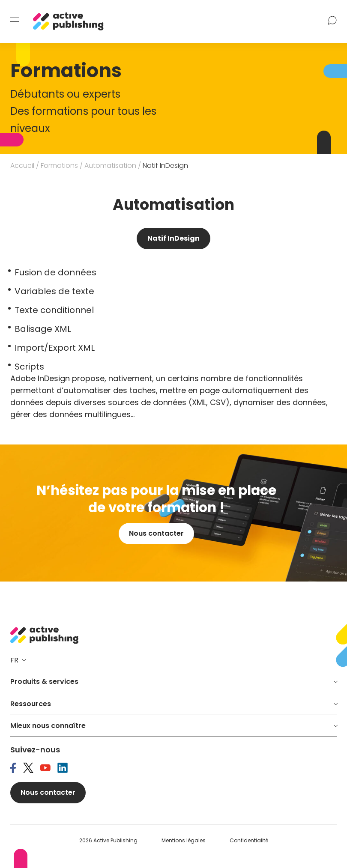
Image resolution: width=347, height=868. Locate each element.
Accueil (22, 166)
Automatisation (110, 166)
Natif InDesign (173, 238)
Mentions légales (184, 841)
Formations (59, 166)
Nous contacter (156, 533)
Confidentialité (249, 841)
